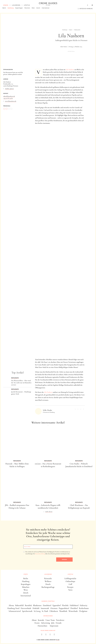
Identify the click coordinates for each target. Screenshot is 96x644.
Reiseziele (48, 578)
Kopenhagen (20, 9)
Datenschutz (42, 626)
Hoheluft (36, 608)
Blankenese (37, 605)
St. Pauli (45, 611)
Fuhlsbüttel (74, 605)
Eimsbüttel (47, 605)
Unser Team (50, 620)
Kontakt (41, 620)
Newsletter (60, 620)
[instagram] (46, 635)
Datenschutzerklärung (40, 554)
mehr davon (49, 512)
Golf (70, 584)
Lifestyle (27, 5)
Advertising (45, 623)
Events (37, 623)
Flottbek (65, 605)
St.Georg (37, 611)
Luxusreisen (16, 5)
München (28, 9)
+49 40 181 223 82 (8, 98)
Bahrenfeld (19, 605)
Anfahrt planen (9, 89)
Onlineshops (70, 581)
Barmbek (28, 605)
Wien (34, 9)
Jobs (53, 623)
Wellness (48, 581)
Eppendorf (57, 605)
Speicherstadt (27, 611)
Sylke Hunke (64, 47)
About (34, 620)
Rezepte (70, 587)
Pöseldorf (74, 608)
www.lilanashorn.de (11, 101)
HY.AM (58, 640)
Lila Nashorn (70, 70)
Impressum (54, 626)
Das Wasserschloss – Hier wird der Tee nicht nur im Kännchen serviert (21, 383)
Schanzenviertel (15, 611)
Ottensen (54, 608)
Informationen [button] (48, 616)
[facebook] (42, 635)
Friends (59, 623)
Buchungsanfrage (48, 587)
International (46, 9)
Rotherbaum (84, 608)
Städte (6, 5)
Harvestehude (26, 608)
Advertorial (71, 51)
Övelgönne (83, 611)
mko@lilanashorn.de (9, 96)
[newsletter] (54, 635)
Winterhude (73, 611)
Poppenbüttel (64, 608)
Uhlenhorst (54, 611)
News (70, 590)
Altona (11, 605)
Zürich (39, 9)
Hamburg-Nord (13, 608)
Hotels (48, 584)
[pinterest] (50, 635)
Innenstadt (45, 608)
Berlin (5, 9)
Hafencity (84, 605)
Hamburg (11, 9)
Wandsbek (63, 611)
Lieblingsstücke (70, 578)
